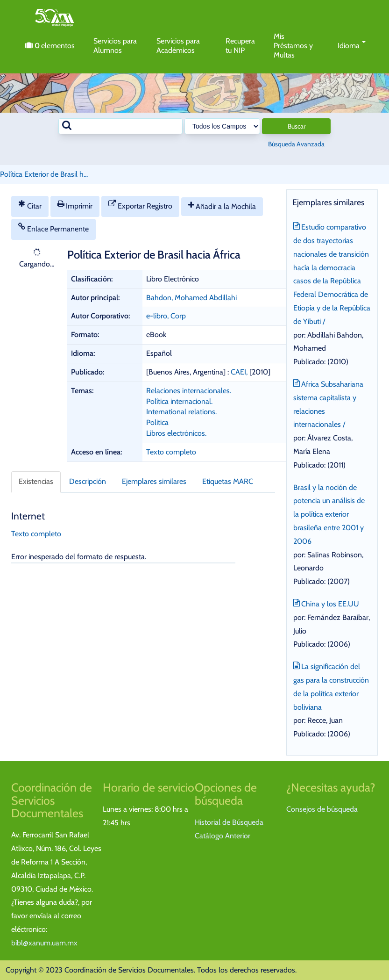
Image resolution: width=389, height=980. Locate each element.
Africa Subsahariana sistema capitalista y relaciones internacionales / (329, 403)
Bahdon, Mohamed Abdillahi (191, 298)
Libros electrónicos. (176, 433)
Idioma (352, 46)
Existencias (36, 481)
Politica (157, 422)
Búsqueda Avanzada (296, 144)
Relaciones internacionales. (189, 391)
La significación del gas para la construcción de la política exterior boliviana (331, 686)
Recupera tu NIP (240, 46)
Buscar (297, 126)
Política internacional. (179, 401)
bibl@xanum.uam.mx (44, 943)
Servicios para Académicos (178, 46)
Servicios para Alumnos (115, 46)
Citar (30, 205)
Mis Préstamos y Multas (293, 46)
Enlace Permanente (53, 228)
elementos (50, 46)
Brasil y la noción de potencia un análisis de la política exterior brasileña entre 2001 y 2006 (329, 514)
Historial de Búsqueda (229, 822)
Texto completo (171, 452)
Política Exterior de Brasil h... (44, 174)
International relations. (181, 412)
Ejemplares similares (154, 481)
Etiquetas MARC (228, 481)
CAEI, (240, 372)
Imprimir (75, 205)
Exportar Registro (140, 205)
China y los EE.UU (326, 603)
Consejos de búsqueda (322, 809)
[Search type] (222, 126)
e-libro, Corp (166, 316)
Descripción (88, 481)
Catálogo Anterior (223, 836)
